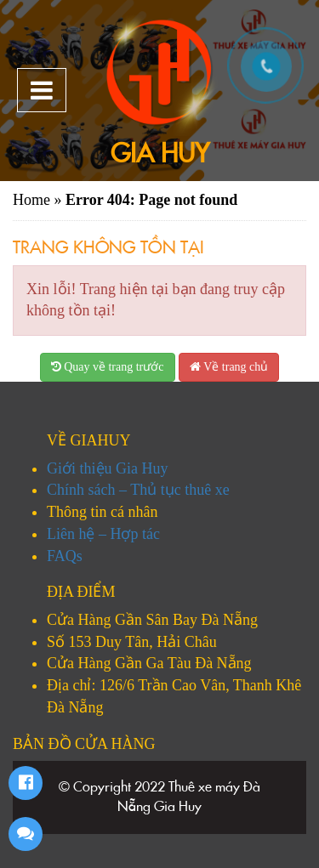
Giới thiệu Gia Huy (108, 468)
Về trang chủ (229, 367)
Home (31, 200)
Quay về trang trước (108, 367)
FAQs (65, 556)
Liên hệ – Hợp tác (103, 534)
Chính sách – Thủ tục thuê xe (138, 490)
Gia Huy (160, 153)
